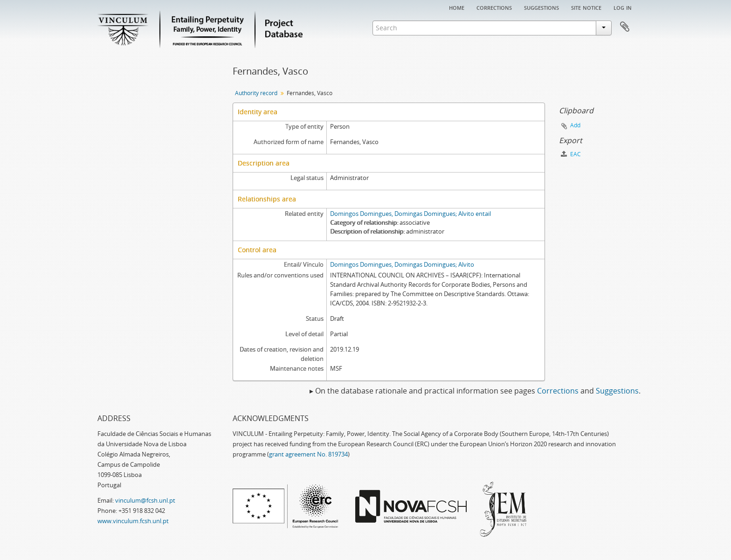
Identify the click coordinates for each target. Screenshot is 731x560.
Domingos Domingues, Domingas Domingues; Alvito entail (410, 214)
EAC (571, 154)
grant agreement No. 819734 (308, 454)
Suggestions (541, 7)
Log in (623, 7)
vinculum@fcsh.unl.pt (145, 500)
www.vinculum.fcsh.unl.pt (133, 521)
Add (575, 125)
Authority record (256, 93)
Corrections (494, 7)
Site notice (586, 7)
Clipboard (625, 27)
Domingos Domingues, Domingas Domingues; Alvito (402, 264)
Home (457, 7)
